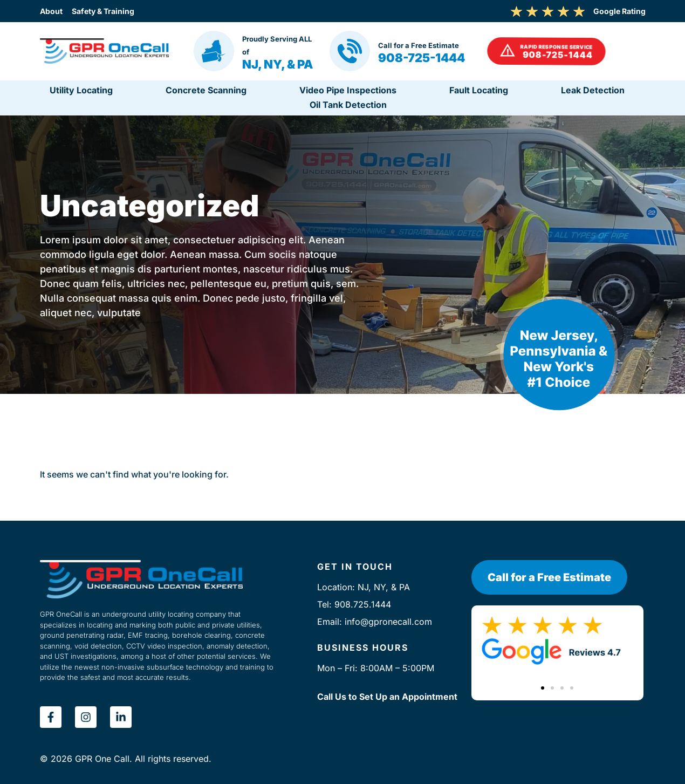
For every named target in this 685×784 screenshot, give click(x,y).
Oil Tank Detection (348, 105)
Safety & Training (132, 11)
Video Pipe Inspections (348, 90)
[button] (546, 51)
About (51, 11)
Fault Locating (479, 90)
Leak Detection (593, 90)
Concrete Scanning (206, 90)
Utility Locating (81, 90)
